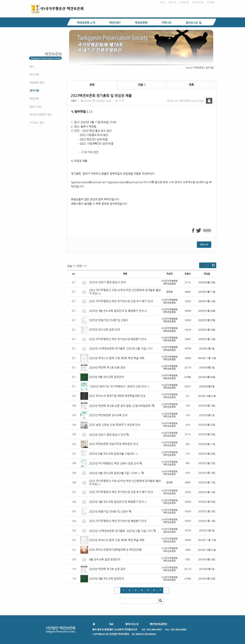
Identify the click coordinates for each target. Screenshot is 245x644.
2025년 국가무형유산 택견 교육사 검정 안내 (114, 463)
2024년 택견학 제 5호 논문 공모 (107, 367)
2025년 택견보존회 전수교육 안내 (108, 415)
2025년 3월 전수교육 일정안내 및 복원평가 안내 (116, 311)
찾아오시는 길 (194, 23)
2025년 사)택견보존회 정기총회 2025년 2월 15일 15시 (121, 348)
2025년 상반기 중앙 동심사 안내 (107, 282)
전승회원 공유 (37, 82)
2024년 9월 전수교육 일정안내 (106, 377)
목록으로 (204, 245)
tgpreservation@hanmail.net (88, 182)
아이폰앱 (211, 2)
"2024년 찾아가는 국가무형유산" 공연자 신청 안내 (118, 386)
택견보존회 (141, 23)
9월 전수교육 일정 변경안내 (105, 559)
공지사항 (34, 91)
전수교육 (34, 74)
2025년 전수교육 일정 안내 (105, 329)
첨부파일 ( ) (82, 112)
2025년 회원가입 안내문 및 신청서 (109, 320)
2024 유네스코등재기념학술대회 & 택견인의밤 (115, 550)
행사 (32, 67)
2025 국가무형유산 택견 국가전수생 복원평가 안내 (118, 339)
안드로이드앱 (198, 2)
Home (189, 68)
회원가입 (172, 2)
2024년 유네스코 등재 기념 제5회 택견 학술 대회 (117, 358)
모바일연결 (184, 2)
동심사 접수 (36, 107)
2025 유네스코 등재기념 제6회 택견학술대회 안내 (117, 396)
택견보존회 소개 (86, 23)
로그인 (162, 2)
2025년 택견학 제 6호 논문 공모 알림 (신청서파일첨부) (120, 406)
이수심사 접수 (37, 122)
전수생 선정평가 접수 (41, 114)
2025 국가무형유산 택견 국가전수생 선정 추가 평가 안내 (121, 301)
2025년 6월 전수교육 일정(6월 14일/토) (112, 454)
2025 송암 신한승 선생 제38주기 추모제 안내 (115, 425)
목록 (191, 85)
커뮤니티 (167, 23)
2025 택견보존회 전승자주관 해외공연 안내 (114, 444)
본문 (92, 85)
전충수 (74, 101)
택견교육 (34, 99)
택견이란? (115, 23)
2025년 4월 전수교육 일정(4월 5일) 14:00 (113, 473)
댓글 (142, 85)
